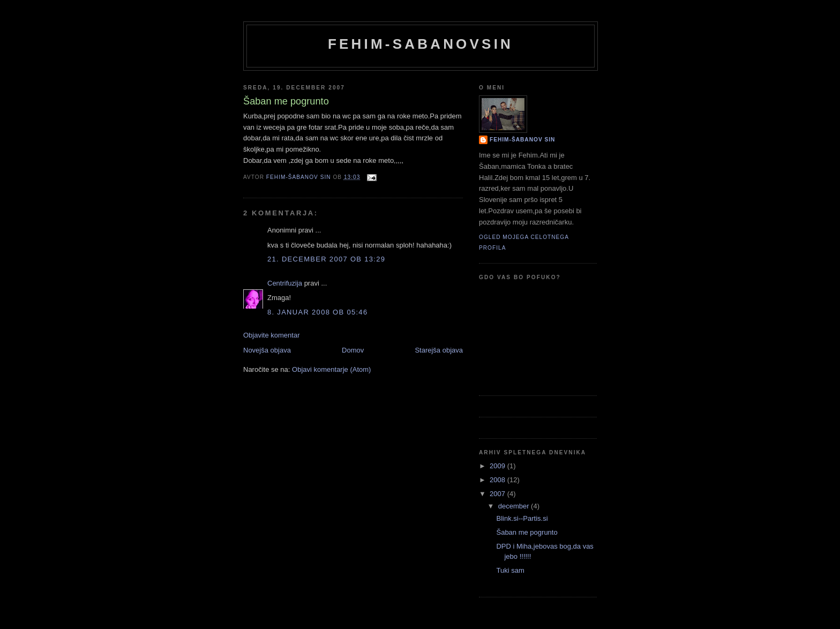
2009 (498, 466)
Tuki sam (510, 570)
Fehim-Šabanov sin (522, 140)
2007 (498, 494)
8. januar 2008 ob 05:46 (317, 312)
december (515, 506)
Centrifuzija (285, 283)
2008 (498, 480)
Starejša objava (439, 350)
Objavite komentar (272, 335)
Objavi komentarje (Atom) (331, 369)
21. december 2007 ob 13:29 (326, 259)
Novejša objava (267, 350)
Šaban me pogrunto (527, 532)
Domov (353, 350)
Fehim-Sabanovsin (421, 44)
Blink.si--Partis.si (522, 518)
